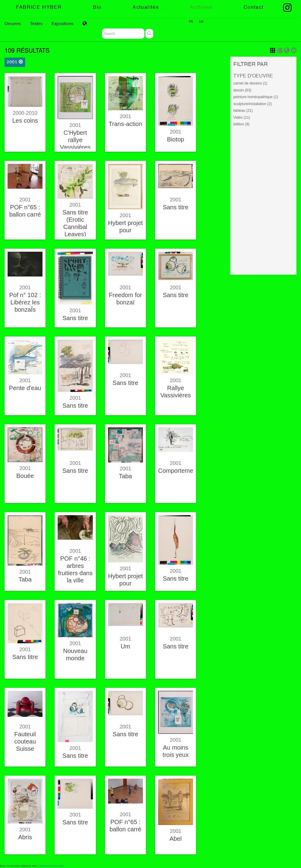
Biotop (176, 139)
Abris (25, 837)
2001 (15, 62)
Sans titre (175, 207)
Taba (125, 476)
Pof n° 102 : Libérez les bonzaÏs (25, 302)
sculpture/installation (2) (253, 104)
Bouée (25, 476)
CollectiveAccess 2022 (51, 866)
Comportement (178, 471)
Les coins (25, 121)
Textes (36, 24)
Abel (176, 839)
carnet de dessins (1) (250, 83)
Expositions (63, 24)
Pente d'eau (25, 388)
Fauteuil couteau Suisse (25, 741)
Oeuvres (13, 24)
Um (125, 646)
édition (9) (241, 124)
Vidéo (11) (242, 118)
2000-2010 (25, 113)
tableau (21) (243, 111)
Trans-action (125, 124)
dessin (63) (242, 90)
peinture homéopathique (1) (256, 97)
